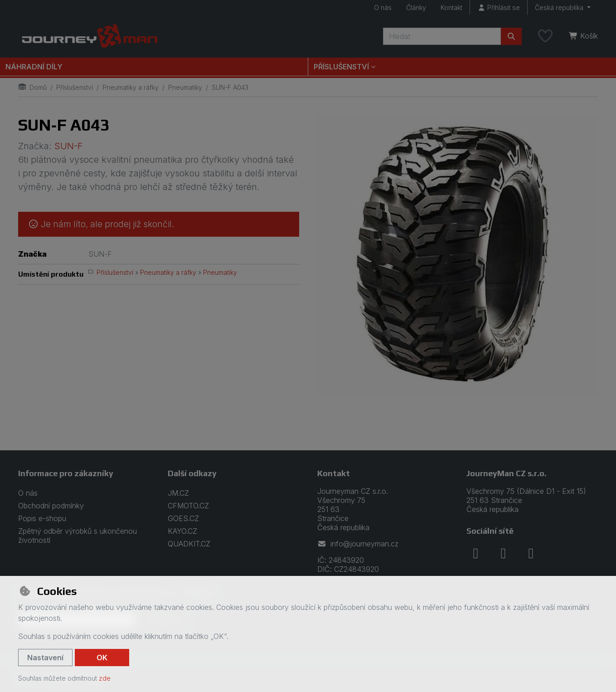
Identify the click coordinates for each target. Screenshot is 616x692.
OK (102, 658)
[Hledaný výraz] (442, 36)
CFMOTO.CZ (188, 506)
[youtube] (531, 553)
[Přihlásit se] (499, 7)
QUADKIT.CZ (189, 544)
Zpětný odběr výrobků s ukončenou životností (78, 536)
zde (105, 678)
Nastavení (45, 658)
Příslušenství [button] (341, 67)
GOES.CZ (183, 518)
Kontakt (451, 7)
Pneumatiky (185, 87)
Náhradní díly (34, 67)
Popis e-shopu (42, 518)
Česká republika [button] (560, 7)
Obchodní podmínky (51, 506)
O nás (383, 7)
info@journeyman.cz (358, 544)
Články (416, 7)
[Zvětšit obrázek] (458, 256)
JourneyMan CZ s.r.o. (507, 473)
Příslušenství (75, 87)
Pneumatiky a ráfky (131, 87)
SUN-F (69, 146)
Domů (32, 87)
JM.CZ (178, 493)
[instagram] (503, 553)
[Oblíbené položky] (545, 36)
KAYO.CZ (182, 531)
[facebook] (475, 553)
